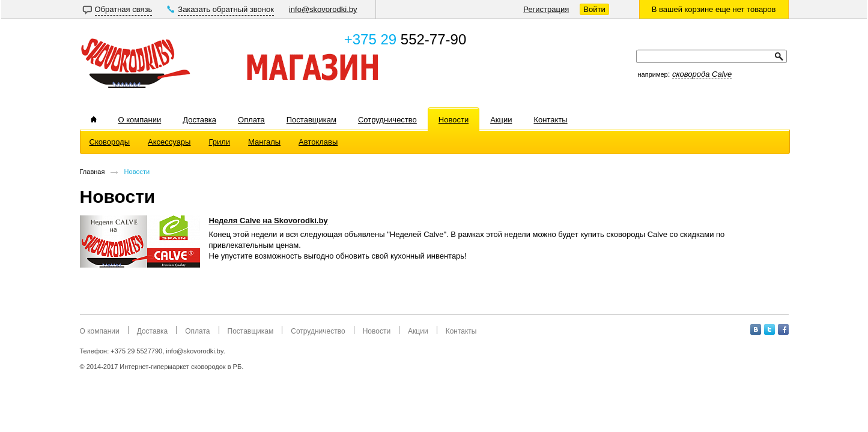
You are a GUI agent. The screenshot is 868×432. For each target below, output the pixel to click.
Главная (93, 172)
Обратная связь (124, 9)
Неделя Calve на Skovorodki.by (269, 220)
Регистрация (546, 9)
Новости (137, 172)
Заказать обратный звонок (226, 9)
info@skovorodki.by (323, 9)
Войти (594, 9)
